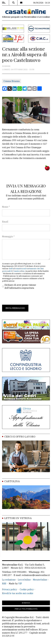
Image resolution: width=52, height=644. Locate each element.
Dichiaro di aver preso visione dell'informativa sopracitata (20, 286)
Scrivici (26, 603)
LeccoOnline (24, 580)
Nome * (6, 207)
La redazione (9, 580)
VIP (20, 584)
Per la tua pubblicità (26, 609)
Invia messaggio (15, 308)
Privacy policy (9, 589)
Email (5, 222)
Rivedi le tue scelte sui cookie (18, 593)
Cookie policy (27, 589)
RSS (4, 584)
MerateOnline (40, 580)
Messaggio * (8, 236)
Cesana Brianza (12, 81)
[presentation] (23, 297)
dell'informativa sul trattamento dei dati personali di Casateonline (23, 270)
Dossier (6, 66)
